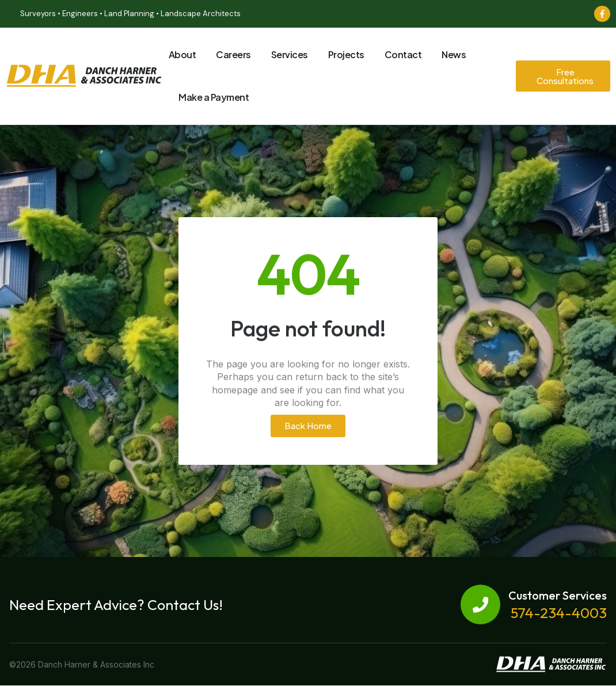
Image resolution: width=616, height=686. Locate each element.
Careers (233, 54)
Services (290, 54)
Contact (403, 54)
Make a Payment (214, 97)
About (182, 54)
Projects (346, 54)
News (454, 54)
